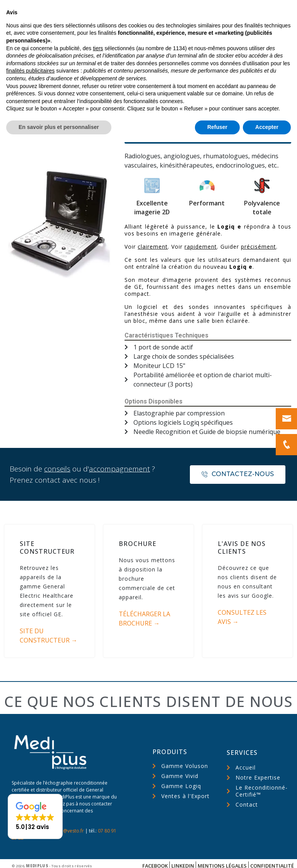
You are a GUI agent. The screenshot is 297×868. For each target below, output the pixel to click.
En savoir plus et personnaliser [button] (59, 853)
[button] (208, 130)
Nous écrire (243, 9)
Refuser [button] (217, 853)
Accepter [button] (267, 853)
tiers (98, 774)
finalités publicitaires (30, 797)
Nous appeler (186, 13)
